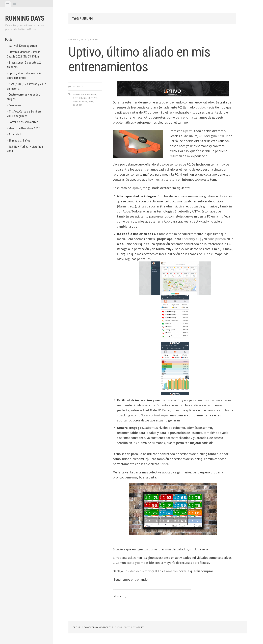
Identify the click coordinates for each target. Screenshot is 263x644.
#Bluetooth (89, 94)
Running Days (25, 18)
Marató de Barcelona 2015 (24, 128)
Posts (9, 39)
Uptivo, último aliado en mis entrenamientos (24, 75)
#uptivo (93, 98)
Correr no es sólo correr (23, 122)
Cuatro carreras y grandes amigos (23, 97)
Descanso (15, 105)
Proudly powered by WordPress (93, 627)
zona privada (217, 239)
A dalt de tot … (17, 134)
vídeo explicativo (140, 571)
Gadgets (78, 87)
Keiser (164, 464)
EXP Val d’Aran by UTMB (23, 46)
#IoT (75, 98)
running (78, 105)
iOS (198, 239)
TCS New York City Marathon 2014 (25, 149)
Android (187, 239)
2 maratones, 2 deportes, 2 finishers (24, 65)
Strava (146, 415)
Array (140, 627)
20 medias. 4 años (19, 140)
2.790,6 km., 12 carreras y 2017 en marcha (26, 86)
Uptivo (200, 107)
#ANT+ (76, 94)
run (91, 101)
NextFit (223, 136)
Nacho (94, 39)
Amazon (172, 571)
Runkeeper (161, 415)
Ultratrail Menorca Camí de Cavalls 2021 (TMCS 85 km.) (24, 54)
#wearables (80, 101)
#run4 (83, 98)
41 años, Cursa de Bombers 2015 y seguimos (24, 114)
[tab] (8, 4)
